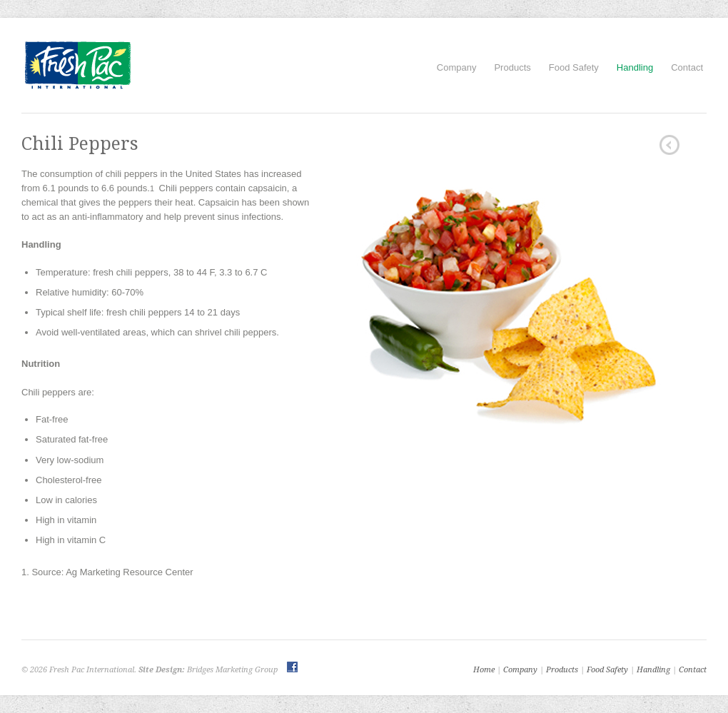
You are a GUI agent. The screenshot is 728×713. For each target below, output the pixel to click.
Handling (635, 67)
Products (512, 67)
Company (457, 67)
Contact (687, 67)
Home (484, 670)
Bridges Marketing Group (232, 670)
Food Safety (574, 67)
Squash (669, 145)
